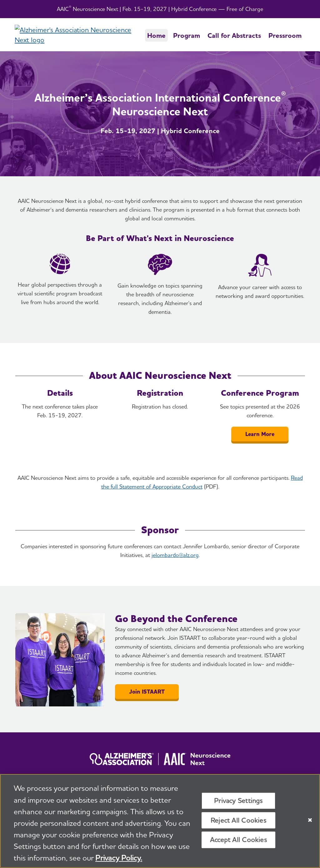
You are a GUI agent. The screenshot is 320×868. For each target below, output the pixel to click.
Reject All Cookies (238, 821)
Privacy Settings (238, 801)
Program (187, 35)
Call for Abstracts (234, 35)
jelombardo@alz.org (175, 555)
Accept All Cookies (238, 840)
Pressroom (285, 35)
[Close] (310, 821)
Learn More (260, 434)
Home (156, 35)
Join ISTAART (147, 692)
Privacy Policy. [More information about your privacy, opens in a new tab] (119, 858)
